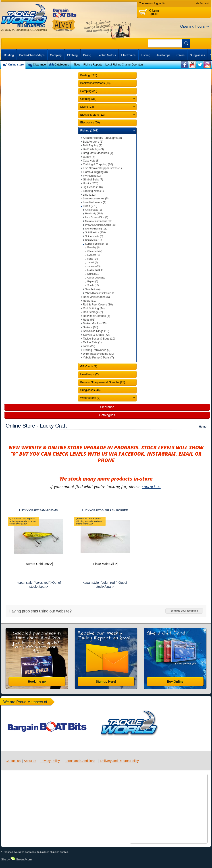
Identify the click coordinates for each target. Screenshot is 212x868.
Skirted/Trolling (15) (96, 229)
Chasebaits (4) (95, 251)
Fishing (145, 55)
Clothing (72, 55)
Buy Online (175, 682)
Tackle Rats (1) (92, 342)
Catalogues (62, 65)
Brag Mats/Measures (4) (98, 153)
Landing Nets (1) (93, 191)
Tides (77, 65)
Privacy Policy (50, 761)
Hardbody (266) (94, 213)
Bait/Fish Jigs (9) (94, 149)
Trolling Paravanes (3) (97, 350)
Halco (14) (93, 259)
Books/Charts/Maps (32, 55)
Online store (16, 65)
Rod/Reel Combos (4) (97, 316)
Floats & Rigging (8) (95, 172)
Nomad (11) (94, 274)
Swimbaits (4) (93, 289)
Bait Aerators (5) (93, 142)
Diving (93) (87, 107)
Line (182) (89, 195)
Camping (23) (89, 91)
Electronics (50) (90, 123)
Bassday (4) (94, 247)
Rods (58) (89, 320)
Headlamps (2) (90, 374)
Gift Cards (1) (89, 366)
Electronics (128, 55)
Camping (56, 55)
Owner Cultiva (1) (96, 278)
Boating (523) (89, 75)
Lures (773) (90, 206)
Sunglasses (197, 55)
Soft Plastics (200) (96, 232)
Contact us (13, 761)
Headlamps (163, 55)
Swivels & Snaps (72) (96, 335)
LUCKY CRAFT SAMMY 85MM (39, 510)
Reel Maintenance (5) (96, 297)
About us (30, 761)
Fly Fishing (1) (92, 176)
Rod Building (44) (94, 308)
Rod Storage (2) (93, 312)
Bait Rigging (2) (93, 145)
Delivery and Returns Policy (119, 761)
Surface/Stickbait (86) (97, 244)
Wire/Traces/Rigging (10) (99, 354)
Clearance (39, 65)
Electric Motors (106, 55)
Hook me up (37, 682)
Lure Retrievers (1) (95, 202)
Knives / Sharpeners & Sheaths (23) (103, 382)
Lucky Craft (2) (95, 270)
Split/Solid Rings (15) (96, 331)
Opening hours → (195, 26)
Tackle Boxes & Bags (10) (99, 339)
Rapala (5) (93, 281)
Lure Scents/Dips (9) (97, 217)
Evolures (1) (94, 255)
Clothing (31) (88, 99)
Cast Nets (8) (91, 161)
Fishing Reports (93, 65)
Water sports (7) (90, 398)
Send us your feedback (184, 611)
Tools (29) (89, 346)
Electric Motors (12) (92, 115)
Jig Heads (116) (93, 187)
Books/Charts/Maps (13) (96, 83)
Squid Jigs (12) (94, 240)
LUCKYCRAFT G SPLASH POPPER (105, 510)
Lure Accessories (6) (96, 199)
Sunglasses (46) (90, 390)
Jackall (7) (93, 263)
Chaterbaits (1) (94, 210)
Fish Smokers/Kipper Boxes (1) (102, 168)
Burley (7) (89, 157)
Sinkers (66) (91, 327)
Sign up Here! (106, 682)
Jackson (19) (94, 266)
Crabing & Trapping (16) (98, 164)
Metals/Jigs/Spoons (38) (99, 221)
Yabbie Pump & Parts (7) (98, 358)
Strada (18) (93, 285)
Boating (9, 55)
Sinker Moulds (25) (95, 323)
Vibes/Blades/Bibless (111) (100, 293)
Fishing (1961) (89, 131)
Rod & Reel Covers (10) (98, 305)
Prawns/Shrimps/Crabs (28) (101, 225)
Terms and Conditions (80, 761)
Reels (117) (90, 301)
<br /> (185, 65)
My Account (202, 3)
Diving (87, 55)
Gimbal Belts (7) (93, 180)
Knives (180, 55)
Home (203, 427)
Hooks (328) (91, 183)
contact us (151, 487)
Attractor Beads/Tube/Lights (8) (103, 138)
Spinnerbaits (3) (94, 236)
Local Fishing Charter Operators (124, 65)
